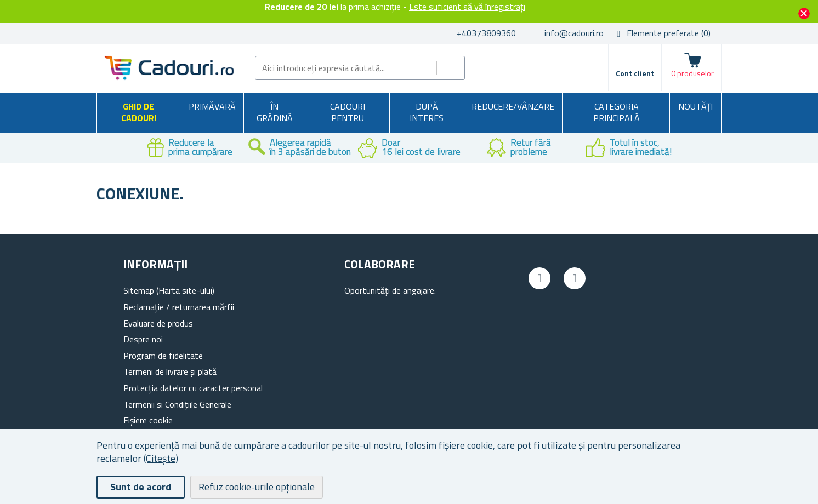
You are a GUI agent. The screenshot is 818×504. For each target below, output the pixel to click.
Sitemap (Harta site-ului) (169, 290)
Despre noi (143, 339)
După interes (427, 112)
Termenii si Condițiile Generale (177, 404)
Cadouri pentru (348, 112)
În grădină (275, 112)
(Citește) (161, 458)
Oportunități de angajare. (390, 290)
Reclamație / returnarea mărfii (179, 307)
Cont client (635, 73)
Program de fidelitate (163, 356)
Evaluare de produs (158, 323)
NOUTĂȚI (695, 106)
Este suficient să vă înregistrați (467, 7)
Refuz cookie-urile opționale (257, 487)
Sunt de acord (141, 487)
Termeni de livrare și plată (170, 371)
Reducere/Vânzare (513, 106)
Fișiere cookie (148, 420)
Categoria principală (617, 112)
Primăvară (212, 106)
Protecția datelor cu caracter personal (193, 388)
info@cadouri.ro (574, 33)
